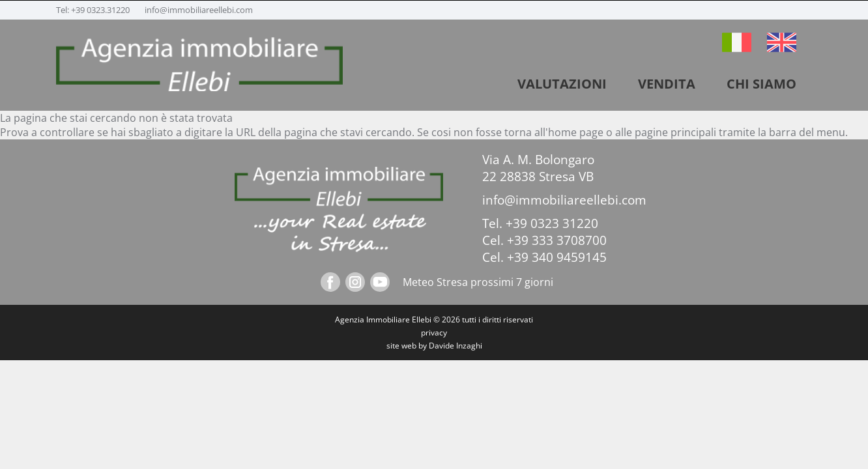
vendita (667, 84)
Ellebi (422, 320)
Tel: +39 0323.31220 (94, 10)
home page (576, 132)
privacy (434, 333)
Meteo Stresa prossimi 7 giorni (478, 282)
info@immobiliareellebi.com (199, 10)
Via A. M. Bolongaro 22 (538, 168)
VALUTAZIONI (562, 84)
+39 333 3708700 (557, 240)
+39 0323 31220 (552, 223)
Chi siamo (761, 84)
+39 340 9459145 (557, 257)
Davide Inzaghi (456, 346)
